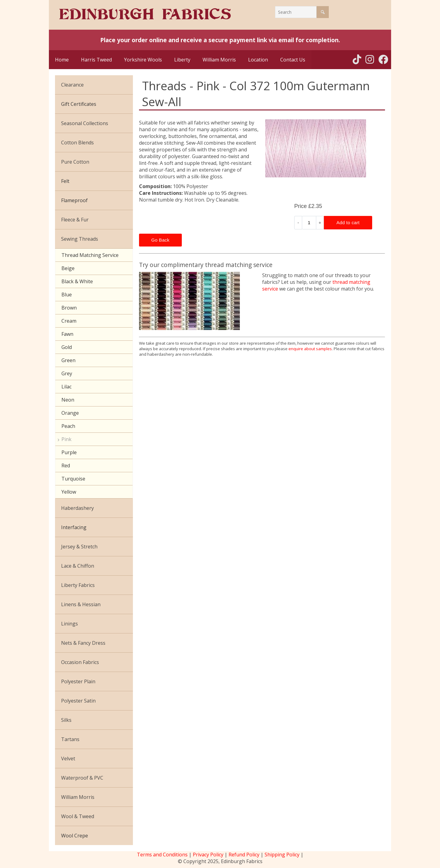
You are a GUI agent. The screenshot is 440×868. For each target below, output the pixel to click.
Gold (67, 347)
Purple (69, 452)
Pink (66, 439)
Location (258, 60)
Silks (66, 720)
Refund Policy (244, 855)
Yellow (69, 492)
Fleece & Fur (75, 220)
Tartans (70, 739)
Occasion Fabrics (80, 662)
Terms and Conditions (162, 855)
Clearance (72, 85)
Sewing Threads (80, 239)
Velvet (68, 759)
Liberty (182, 60)
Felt (65, 181)
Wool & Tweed (78, 816)
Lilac (66, 387)
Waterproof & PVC (82, 778)
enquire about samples (310, 349)
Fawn (67, 334)
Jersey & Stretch (79, 547)
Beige (68, 268)
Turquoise (73, 479)
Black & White (77, 281)
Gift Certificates (79, 104)
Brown (69, 308)
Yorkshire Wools (143, 60)
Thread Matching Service (90, 255)
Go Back (160, 240)
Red (66, 466)
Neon (68, 400)
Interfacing (74, 527)
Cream (69, 321)
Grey (67, 373)
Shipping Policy (282, 855)
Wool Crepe (75, 836)
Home (62, 60)
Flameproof (74, 200)
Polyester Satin (78, 701)
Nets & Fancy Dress (83, 643)
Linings (70, 624)
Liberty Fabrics (78, 585)
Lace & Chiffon (78, 566)
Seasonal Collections (85, 123)
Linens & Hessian (81, 604)
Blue (67, 295)
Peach (68, 426)
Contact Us (293, 60)
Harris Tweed (96, 60)
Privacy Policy (208, 855)
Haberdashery (77, 508)
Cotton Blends (77, 143)
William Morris (219, 60)
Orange (70, 413)
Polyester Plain (78, 681)
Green (68, 360)
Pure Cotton (75, 162)
